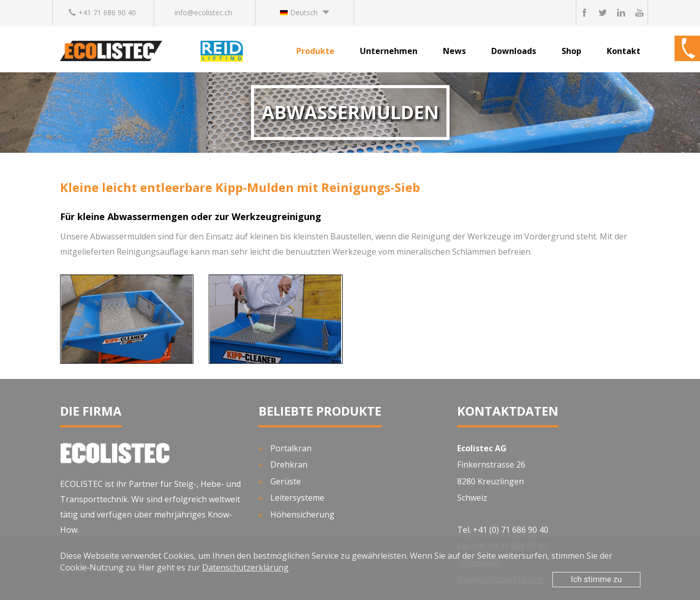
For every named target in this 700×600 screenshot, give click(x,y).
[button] (305, 13)
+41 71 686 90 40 (102, 12)
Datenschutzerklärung (245, 567)
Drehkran (289, 465)
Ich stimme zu (596, 579)
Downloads (514, 51)
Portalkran (291, 448)
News (454, 51)
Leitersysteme (297, 498)
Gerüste (286, 481)
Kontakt (624, 51)
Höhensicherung (302, 514)
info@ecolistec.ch (203, 12)
